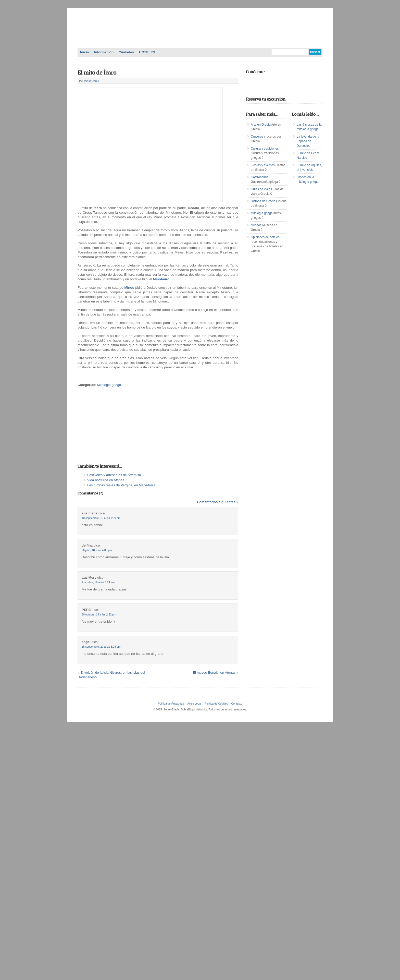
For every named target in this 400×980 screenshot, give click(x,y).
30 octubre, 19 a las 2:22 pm (99, 614)
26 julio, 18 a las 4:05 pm (97, 550)
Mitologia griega (109, 385)
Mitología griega (262, 213)
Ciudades (126, 52)
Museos (256, 225)
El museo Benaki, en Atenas (214, 673)
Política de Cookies (216, 704)
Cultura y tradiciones (265, 149)
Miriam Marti (92, 81)
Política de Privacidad (171, 704)
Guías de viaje (261, 189)
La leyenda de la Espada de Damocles (308, 141)
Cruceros (257, 137)
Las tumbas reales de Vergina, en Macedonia (121, 485)
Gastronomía (260, 177)
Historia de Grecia (263, 201)
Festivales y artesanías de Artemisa (114, 475)
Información (104, 52)
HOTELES (147, 52)
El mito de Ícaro (97, 72)
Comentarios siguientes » (218, 502)
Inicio (85, 52)
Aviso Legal (194, 704)
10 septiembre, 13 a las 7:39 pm (101, 518)
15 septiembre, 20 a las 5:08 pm (101, 647)
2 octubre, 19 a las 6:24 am (98, 582)
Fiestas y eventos (263, 165)
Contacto (237, 704)
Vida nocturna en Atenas (106, 480)
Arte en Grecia (261, 125)
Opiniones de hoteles (265, 237)
